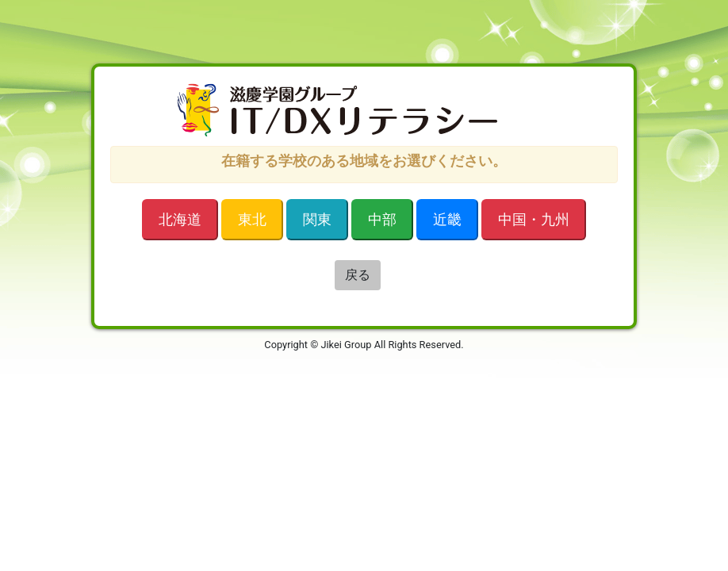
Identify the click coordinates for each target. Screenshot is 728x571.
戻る (358, 275)
